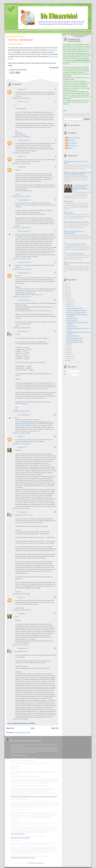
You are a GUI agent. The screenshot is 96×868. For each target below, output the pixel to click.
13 (55, 437)
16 (55, 597)
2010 (67, 298)
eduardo (22, 447)
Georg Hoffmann (24, 200)
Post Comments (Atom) (23, 732)
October (69, 304)
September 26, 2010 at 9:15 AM (21, 136)
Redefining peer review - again (75, 342)
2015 (67, 288)
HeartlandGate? (69, 201)
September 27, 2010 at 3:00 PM (21, 411)
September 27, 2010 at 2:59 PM (21, 328)
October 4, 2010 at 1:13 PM (20, 645)
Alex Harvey (23, 331)
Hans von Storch (24, 231)
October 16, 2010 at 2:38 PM (20, 719)
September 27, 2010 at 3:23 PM (21, 433)
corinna (21, 167)
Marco (21, 89)
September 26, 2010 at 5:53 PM (21, 153)
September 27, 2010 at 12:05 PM (22, 296)
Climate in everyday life (73, 336)
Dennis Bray (71, 140)
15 (55, 512)
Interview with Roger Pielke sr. (75, 340)
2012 (67, 294)
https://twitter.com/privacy (18, 834)
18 (55, 648)
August (69, 344)
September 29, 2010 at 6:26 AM (21, 594)
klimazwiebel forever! (72, 318)
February (69, 356)
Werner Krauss (23, 140)
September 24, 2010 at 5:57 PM (21, 98)
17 (55, 613)
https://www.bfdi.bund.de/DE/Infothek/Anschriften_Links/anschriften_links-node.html (34, 796)
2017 (67, 284)
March (68, 354)
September (70, 306)
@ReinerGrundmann (74, 138)
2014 (67, 290)
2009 (67, 361)
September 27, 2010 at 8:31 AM (21, 227)
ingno (21, 597)
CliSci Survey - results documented (20, 40)
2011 (67, 296)
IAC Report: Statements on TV (75, 338)
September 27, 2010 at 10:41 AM (22, 269)
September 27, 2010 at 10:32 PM (22, 443)
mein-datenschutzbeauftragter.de (36, 863)
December (69, 300)
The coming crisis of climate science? (76, 244)
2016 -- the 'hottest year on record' (75, 253)
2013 (67, 292)
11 (55, 331)
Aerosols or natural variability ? (75, 308)
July (68, 346)
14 (55, 447)
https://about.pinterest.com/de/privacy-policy (23, 858)
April (68, 352)
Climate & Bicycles (71, 326)
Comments (68, 375)
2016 (67, 286)
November (69, 302)
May (68, 350)
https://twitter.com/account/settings (20, 838)
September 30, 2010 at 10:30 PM (22, 610)
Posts (67, 371)
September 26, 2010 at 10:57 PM (22, 196)
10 (55, 300)
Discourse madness (72, 320)
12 (55, 415)
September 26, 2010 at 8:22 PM (21, 163)
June (68, 348)
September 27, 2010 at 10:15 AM (22, 258)
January (69, 358)
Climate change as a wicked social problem (76, 222)
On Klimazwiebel (69, 213)
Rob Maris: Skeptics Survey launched (77, 310)
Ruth (21, 437)
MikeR (21, 156)
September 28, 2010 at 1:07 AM (21, 508)
